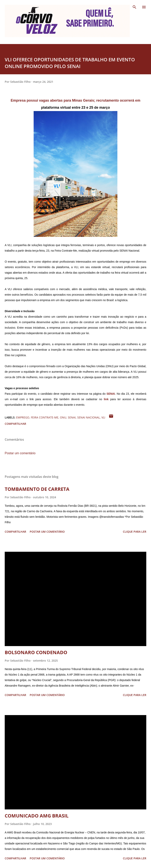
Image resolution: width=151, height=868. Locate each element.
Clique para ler (135, 532)
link (106, 399)
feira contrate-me (45, 417)
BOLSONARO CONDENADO (36, 652)
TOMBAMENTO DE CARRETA (37, 489)
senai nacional (89, 417)
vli (103, 417)
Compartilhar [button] (15, 424)
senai (72, 417)
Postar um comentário (20, 453)
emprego (23, 417)
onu (63, 417)
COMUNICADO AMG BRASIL (37, 816)
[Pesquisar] (134, 7)
